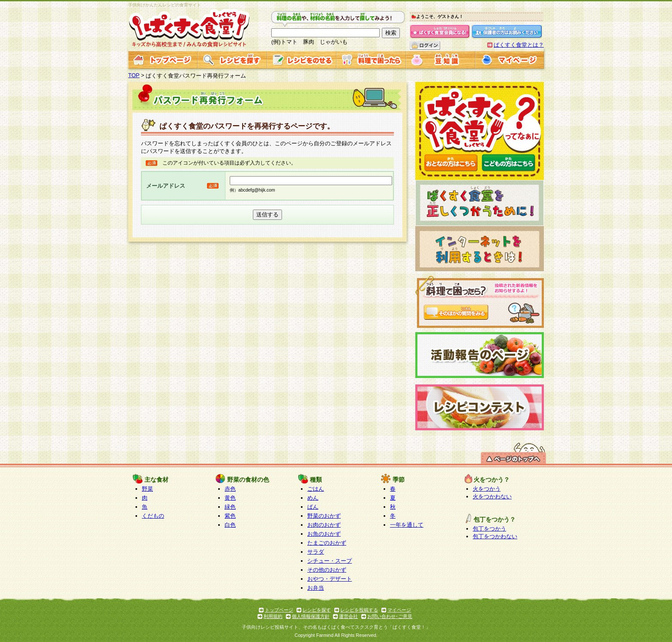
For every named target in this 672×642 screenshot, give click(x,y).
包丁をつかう (489, 529)
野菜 (147, 489)
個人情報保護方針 (311, 616)
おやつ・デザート (330, 579)
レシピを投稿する (359, 610)
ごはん (316, 489)
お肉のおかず (324, 525)
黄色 (230, 498)
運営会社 (348, 616)
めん (313, 498)
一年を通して (407, 525)
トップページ (279, 610)
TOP (134, 75)
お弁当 (316, 588)
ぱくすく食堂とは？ (519, 45)
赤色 (230, 489)
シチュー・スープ (330, 561)
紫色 (230, 516)
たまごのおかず (327, 543)
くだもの (153, 516)
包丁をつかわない (495, 536)
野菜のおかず (324, 516)
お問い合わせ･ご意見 (390, 616)
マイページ (399, 610)
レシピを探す (317, 610)
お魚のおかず (324, 534)
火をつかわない (492, 496)
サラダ (316, 552)
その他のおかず (327, 570)
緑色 (230, 507)
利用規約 (273, 616)
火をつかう (487, 489)
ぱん (313, 507)
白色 (230, 525)
